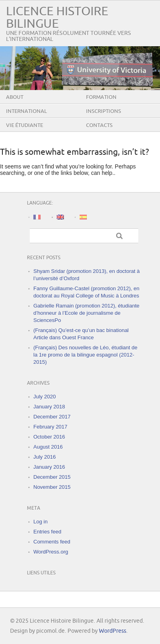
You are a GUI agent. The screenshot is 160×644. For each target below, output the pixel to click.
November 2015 (52, 487)
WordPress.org (51, 552)
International (27, 111)
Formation (101, 97)
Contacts (99, 125)
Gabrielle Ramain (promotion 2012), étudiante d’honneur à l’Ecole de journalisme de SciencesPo (86, 313)
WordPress (113, 631)
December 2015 (52, 477)
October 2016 (49, 437)
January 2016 (49, 467)
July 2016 (45, 457)
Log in (40, 522)
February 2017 (50, 427)
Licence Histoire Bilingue (57, 18)
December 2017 (52, 417)
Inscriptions (104, 111)
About (15, 97)
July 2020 (45, 397)
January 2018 (49, 407)
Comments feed (52, 542)
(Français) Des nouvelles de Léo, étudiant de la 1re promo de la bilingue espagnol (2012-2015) (85, 355)
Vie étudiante (25, 125)
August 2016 (48, 447)
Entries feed (47, 532)
